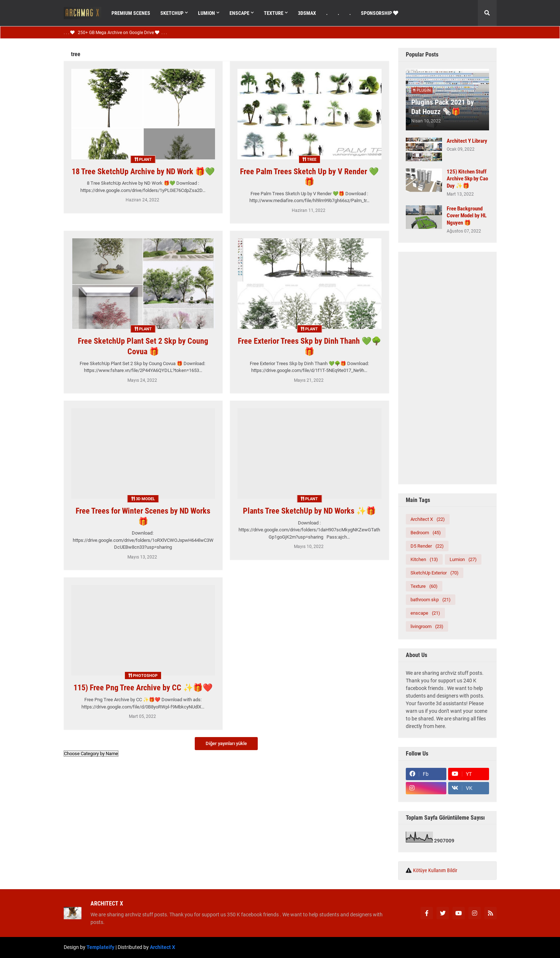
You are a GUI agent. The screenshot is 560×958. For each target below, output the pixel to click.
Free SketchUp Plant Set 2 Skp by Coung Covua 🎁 (143, 346)
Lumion (463, 559)
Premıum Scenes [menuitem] (131, 13)
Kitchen (424, 559)
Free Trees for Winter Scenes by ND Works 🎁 (143, 516)
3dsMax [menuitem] (307, 13)
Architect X (428, 519)
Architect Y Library (467, 141)
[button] (487, 13)
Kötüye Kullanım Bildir (435, 870)
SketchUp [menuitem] (172, 13)
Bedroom (426, 533)
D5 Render (427, 546)
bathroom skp (431, 600)
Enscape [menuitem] (239, 13)
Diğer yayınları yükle (226, 743)
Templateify (100, 947)
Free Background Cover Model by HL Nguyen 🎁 (467, 216)
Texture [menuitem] (274, 13)
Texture (424, 586)
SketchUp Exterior (435, 573)
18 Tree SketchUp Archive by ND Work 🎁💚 (143, 171)
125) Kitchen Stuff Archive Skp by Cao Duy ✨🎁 (467, 179)
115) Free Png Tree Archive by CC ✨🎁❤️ (143, 688)
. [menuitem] (327, 13)
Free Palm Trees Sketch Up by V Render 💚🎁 (309, 177)
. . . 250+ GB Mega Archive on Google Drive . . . (115, 33)
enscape (425, 613)
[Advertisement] (447, 368)
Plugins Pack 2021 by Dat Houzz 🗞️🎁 (443, 107)
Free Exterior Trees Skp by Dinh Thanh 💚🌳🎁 (310, 346)
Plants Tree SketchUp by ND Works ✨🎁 (309, 511)
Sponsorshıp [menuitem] (380, 13)
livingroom (427, 626)
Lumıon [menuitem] (207, 13)
